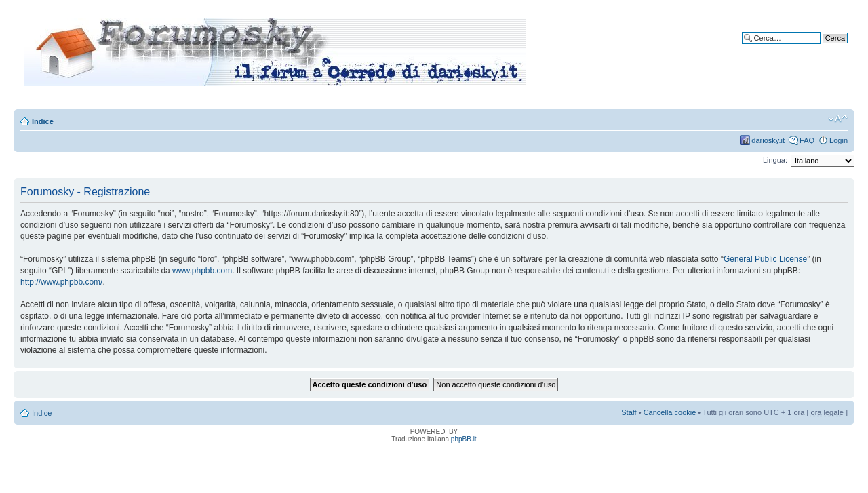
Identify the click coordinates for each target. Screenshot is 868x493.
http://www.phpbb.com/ (61, 282)
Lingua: (775, 160)
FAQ (807, 140)
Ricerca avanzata (819, 48)
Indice (43, 121)
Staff (629, 412)
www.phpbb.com (202, 271)
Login (839, 140)
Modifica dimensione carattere (838, 119)
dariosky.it (768, 140)
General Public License (765, 259)
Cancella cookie (670, 412)
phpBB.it (464, 439)
